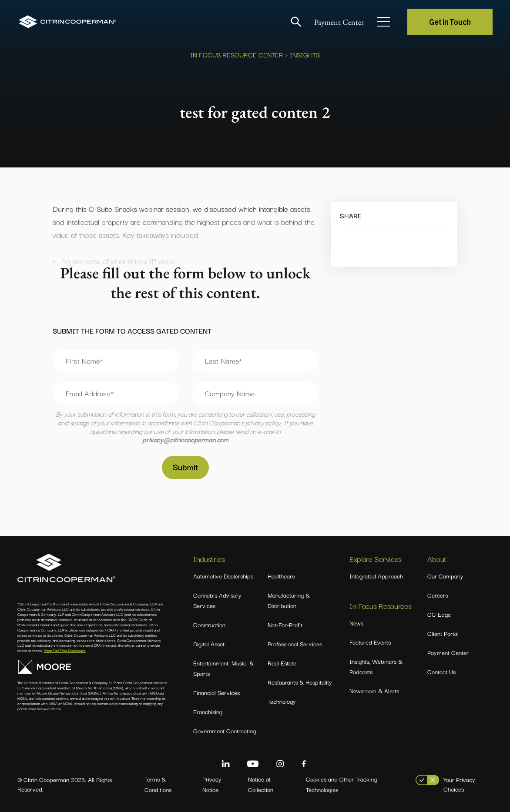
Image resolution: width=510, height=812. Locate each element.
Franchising (208, 712)
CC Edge (439, 614)
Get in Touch (450, 22)
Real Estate (282, 663)
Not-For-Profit (285, 625)
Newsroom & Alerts (374, 691)
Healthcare (281, 576)
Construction (209, 625)
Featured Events (370, 642)
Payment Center (339, 22)
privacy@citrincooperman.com (185, 439)
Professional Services (295, 644)
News (356, 623)
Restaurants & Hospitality (300, 682)
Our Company (445, 576)
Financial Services (216, 692)
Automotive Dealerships (223, 576)
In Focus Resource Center (237, 54)
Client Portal (443, 633)
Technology (282, 701)
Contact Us (441, 672)
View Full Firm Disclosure (65, 650)
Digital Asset (209, 644)
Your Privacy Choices (459, 784)
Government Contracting (225, 731)
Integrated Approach (376, 576)
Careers (438, 595)
